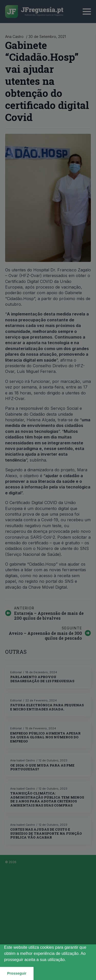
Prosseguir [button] (17, 973)
